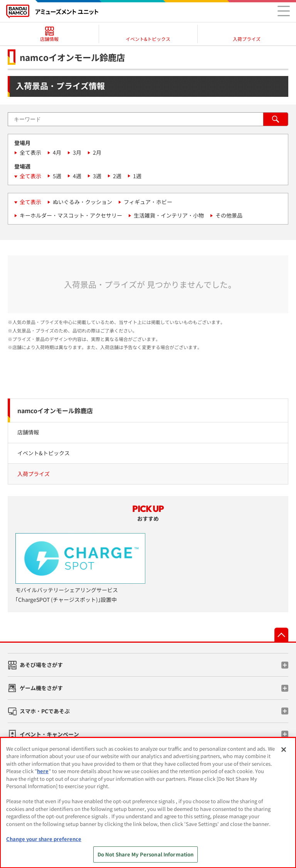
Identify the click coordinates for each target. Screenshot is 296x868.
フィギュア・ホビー (148, 202)
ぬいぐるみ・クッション (82, 202)
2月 (97, 152)
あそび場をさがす (41, 665)
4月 (57, 152)
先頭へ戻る (281, 635)
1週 (137, 176)
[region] (148, 803)
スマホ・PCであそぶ (45, 711)
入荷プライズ (34, 474)
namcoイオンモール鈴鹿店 (55, 410)
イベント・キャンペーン (49, 734)
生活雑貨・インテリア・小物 (169, 215)
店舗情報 (28, 432)
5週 (57, 176)
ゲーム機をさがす (41, 688)
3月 (77, 152)
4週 (77, 176)
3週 (97, 176)
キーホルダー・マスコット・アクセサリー (71, 215)
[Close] (284, 750)
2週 (117, 176)
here (43, 771)
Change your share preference (44, 839)
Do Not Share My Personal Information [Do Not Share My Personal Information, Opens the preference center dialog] (146, 854)
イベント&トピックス (44, 453)
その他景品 (229, 215)
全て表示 (30, 152)
